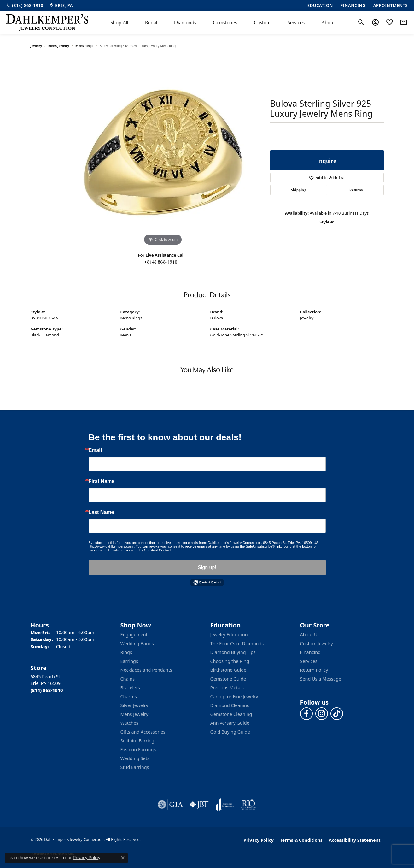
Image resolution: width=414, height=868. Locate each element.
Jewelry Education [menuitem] (229, 635)
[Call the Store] (47, 690)
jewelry (36, 46)
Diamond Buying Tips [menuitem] (233, 652)
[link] (25, 5)
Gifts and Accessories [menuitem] (143, 732)
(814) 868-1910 (161, 262)
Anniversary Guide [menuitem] (230, 723)
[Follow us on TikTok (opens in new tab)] (337, 714)
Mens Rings (84, 46)
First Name (102, 481)
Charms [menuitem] (129, 696)
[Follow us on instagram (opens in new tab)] (322, 714)
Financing (310, 652)
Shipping (299, 190)
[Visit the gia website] (170, 805)
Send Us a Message (321, 679)
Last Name (101, 512)
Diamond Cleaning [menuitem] (230, 705)
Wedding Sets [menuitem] (135, 758)
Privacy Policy (258, 840)
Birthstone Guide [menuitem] (228, 670)
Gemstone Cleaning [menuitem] (231, 714)
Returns (356, 190)
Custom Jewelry (317, 643)
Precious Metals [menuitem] (227, 688)
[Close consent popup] (123, 858)
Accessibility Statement (355, 840)
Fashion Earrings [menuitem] (138, 749)
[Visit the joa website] (225, 805)
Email (95, 450)
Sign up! (207, 567)
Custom (262, 22)
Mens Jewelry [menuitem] (134, 714)
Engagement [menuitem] (134, 635)
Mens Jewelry (59, 46)
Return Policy (314, 670)
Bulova (217, 318)
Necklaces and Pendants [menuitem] (146, 670)
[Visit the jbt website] (199, 805)
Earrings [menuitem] (129, 661)
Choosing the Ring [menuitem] (230, 661)
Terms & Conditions (301, 840)
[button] (361, 22)
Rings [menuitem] (126, 652)
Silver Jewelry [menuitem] (134, 705)
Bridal (151, 22)
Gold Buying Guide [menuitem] (230, 732)
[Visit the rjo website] (248, 805)
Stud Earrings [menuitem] (135, 767)
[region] (163, 152)
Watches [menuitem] (129, 723)
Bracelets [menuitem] (130, 688)
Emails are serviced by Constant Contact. (140, 550)
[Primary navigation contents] (223, 22)
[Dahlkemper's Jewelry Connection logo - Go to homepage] (47, 22)
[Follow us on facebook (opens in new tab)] (306, 714)
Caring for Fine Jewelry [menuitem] (234, 696)
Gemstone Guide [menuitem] (228, 679)
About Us (310, 635)
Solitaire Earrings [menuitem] (139, 741)
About (328, 22)
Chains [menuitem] (128, 679)
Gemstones (225, 22)
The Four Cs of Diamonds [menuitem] (237, 643)
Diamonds (185, 22)
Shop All (119, 22)
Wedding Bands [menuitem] (137, 643)
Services (296, 22)
